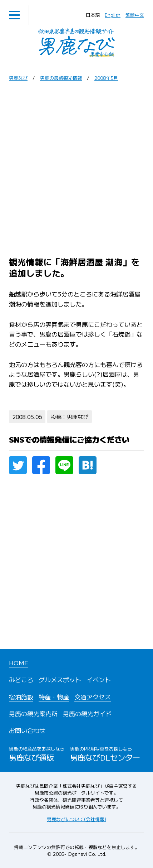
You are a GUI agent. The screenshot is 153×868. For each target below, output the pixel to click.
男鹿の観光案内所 (33, 713)
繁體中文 (135, 15)
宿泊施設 (21, 697)
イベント (99, 679)
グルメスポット (60, 679)
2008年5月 (106, 78)
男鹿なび (18, 78)
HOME (19, 663)
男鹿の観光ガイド (87, 713)
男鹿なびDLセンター (105, 753)
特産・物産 (54, 697)
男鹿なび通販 (37, 753)
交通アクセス (93, 697)
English (113, 15)
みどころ (21, 679)
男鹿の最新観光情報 (61, 78)
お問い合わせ (27, 730)
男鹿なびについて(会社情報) (76, 819)
